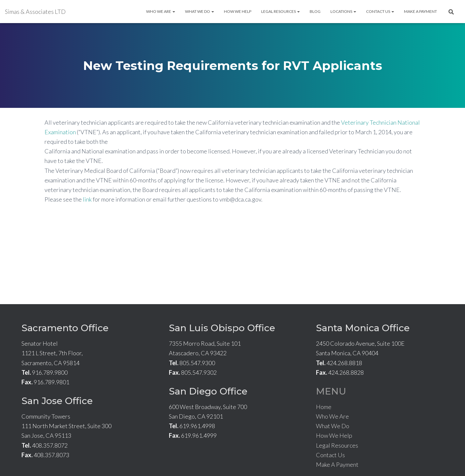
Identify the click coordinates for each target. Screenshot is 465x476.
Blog (315, 11)
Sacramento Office (65, 328)
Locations (343, 11)
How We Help (238, 11)
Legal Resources (280, 11)
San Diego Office (208, 391)
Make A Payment (420, 11)
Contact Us (380, 11)
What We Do (200, 11)
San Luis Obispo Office (222, 328)
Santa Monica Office (363, 328)
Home (324, 407)
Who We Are (161, 11)
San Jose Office (57, 401)
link (87, 199)
